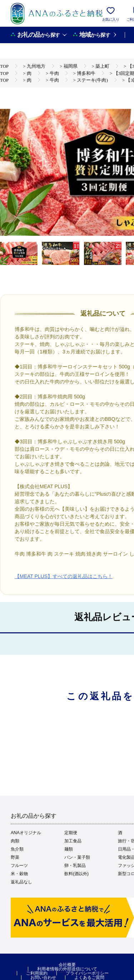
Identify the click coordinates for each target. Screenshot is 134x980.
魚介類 (17, 849)
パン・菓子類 (77, 857)
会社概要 (67, 965)
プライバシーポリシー (87, 973)
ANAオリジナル (26, 833)
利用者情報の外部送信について (67, 969)
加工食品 (73, 841)
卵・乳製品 (75, 866)
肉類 (15, 841)
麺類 (69, 849)
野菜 (15, 857)
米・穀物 (19, 874)
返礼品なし (21, 882)
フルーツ (19, 866)
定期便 (71, 833)
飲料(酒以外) (76, 874)
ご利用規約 (37, 973)
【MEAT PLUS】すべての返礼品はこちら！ (64, 576)
